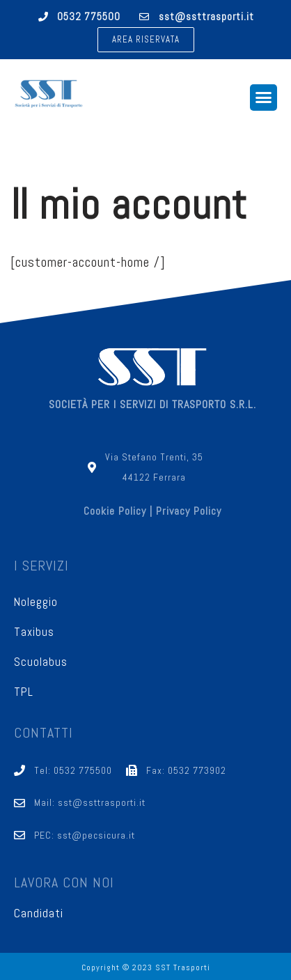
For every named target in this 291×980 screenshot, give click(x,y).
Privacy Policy (189, 511)
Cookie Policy (115, 511)
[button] (146, 40)
